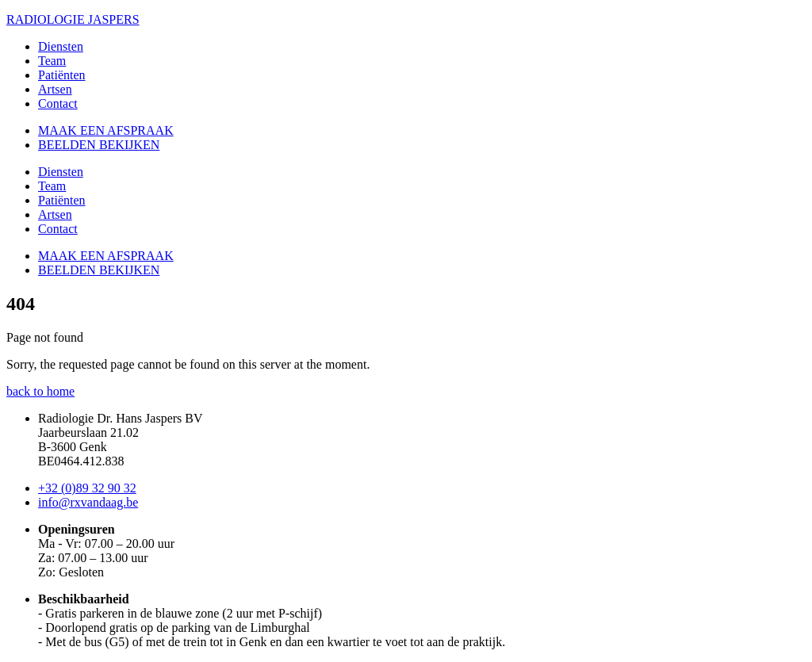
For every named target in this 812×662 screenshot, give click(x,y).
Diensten (61, 46)
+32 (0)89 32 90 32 (87, 488)
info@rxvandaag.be (88, 502)
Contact (58, 103)
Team (52, 61)
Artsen (55, 89)
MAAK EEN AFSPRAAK (106, 130)
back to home (40, 391)
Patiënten (62, 75)
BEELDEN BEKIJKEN (99, 145)
